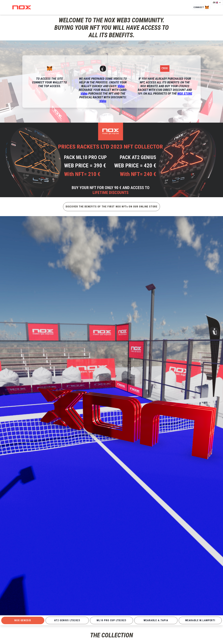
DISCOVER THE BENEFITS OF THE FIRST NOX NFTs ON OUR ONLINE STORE (112, 207)
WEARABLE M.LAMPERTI (200, 620)
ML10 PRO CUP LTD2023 (111, 620)
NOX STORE (185, 93)
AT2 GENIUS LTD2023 (67, 620)
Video (121, 86)
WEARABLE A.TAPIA (156, 620)
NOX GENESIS (23, 620)
